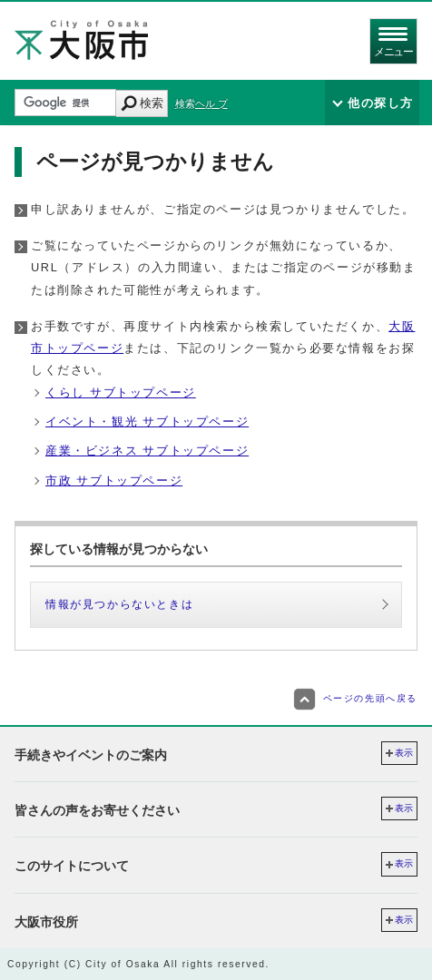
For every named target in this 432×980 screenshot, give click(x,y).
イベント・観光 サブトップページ (147, 421)
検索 (152, 103)
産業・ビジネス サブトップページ (147, 451)
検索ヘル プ (201, 103)
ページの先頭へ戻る (355, 698)
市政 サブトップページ (114, 480)
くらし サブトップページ (121, 392)
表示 (404, 753)
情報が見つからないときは (119, 604)
